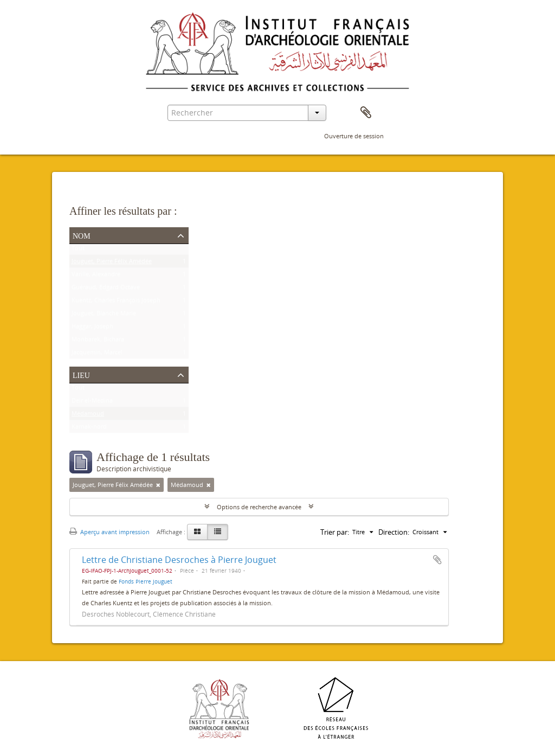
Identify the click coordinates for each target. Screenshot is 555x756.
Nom (82, 235)
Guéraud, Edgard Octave (106, 289)
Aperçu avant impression (109, 532)
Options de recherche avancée (259, 507)
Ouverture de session (354, 136)
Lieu (81, 374)
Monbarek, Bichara (98, 341)
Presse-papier (366, 113)
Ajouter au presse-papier (437, 560)
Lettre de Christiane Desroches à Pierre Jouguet (179, 560)
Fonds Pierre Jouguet (146, 581)
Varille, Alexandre (96, 276)
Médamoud (88, 416)
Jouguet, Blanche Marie (104, 315)
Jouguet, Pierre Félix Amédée (112, 263)
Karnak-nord (89, 429)
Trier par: (335, 532)
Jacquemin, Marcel (97, 354)
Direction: (394, 532)
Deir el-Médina (92, 403)
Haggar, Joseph (92, 328)
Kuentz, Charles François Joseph (116, 302)
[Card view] (197, 532)
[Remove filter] (158, 485)
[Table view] (218, 532)
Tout (78, 250)
